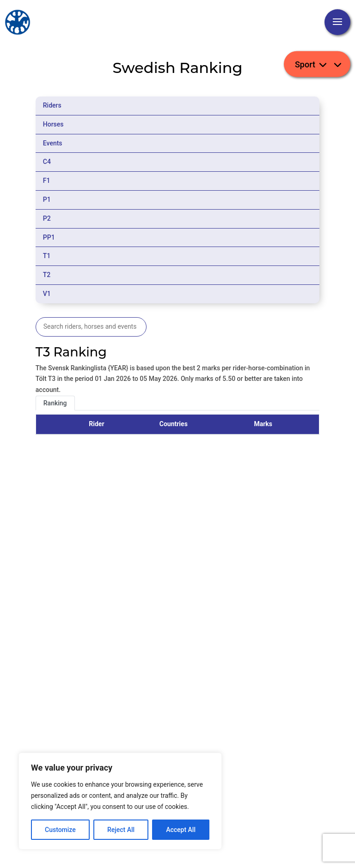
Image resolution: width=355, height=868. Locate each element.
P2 (47, 218)
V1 (47, 294)
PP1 (49, 237)
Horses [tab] (53, 124)
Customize (60, 830)
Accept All (181, 830)
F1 (47, 181)
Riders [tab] (52, 105)
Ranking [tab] (55, 403)
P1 (47, 199)
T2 (47, 275)
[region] (120, 801)
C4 (47, 162)
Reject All (121, 830)
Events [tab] (53, 143)
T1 (47, 256)
